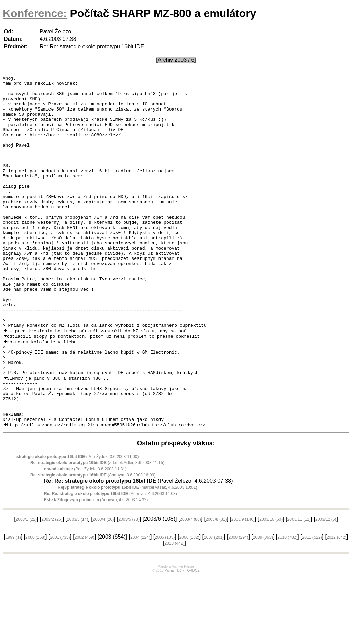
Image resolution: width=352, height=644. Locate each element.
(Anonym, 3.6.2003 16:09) (93, 543)
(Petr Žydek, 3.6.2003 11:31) (85, 537)
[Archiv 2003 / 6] (176, 60)
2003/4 (103, 588)
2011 (312, 606)
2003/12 (326, 588)
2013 (175, 612)
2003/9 (243, 588)
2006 (189, 606)
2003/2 (52, 588)
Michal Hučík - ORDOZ (182, 639)
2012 (337, 606)
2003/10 (271, 588)
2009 (263, 606)
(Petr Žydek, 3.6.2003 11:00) (78, 525)
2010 (287, 606)
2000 (35, 606)
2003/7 (190, 588)
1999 (13, 606)
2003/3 (78, 588)
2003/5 (129, 588)
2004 (140, 606)
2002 (85, 606)
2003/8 (216, 588)
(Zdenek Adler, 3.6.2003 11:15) (97, 531)
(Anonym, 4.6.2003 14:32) (96, 568)
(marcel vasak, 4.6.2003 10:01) (127, 556)
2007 (214, 606)
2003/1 (26, 588)
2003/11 (299, 588)
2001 (60, 606)
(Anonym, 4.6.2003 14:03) (111, 562)
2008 (238, 606)
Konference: (35, 13)
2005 (165, 606)
